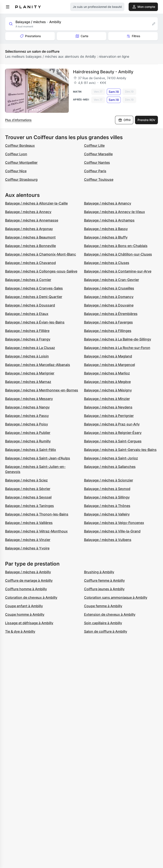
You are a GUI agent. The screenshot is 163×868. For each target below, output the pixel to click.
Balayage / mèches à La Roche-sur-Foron (117, 348)
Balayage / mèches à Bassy (106, 229)
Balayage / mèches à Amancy (108, 203)
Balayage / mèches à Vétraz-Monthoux (36, 531)
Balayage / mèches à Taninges (30, 506)
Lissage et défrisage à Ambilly (29, 623)
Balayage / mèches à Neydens (108, 407)
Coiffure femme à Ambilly (104, 580)
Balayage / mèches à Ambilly (28, 572)
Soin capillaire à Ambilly (103, 623)
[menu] (8, 7)
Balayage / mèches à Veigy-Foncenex (114, 523)
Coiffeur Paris (95, 171)
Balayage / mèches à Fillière (27, 331)
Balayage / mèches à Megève (107, 382)
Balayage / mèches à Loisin (27, 356)
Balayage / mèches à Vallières (29, 523)
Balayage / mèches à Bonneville (30, 246)
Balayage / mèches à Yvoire (27, 548)
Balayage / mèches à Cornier (28, 280)
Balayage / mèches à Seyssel (28, 497)
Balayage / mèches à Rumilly (28, 441)
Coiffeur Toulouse (99, 179)
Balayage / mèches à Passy (27, 416)
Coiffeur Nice (16, 171)
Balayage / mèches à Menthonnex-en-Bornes (42, 390)
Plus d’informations (18, 120)
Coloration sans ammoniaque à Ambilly (116, 597)
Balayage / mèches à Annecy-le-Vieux (115, 212)
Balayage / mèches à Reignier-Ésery (113, 433)
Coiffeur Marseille (98, 154)
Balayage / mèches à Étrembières (111, 314)
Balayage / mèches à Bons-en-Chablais (116, 246)
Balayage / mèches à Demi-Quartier (34, 297)
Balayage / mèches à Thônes (107, 506)
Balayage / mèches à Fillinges (108, 331)
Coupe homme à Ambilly (25, 614)
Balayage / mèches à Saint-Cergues (113, 441)
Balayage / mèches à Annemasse (32, 220)
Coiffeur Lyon (16, 154)
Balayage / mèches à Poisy (27, 424)
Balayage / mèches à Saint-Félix (31, 450)
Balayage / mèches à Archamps (109, 220)
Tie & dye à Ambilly (20, 631)
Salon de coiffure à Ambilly (106, 631)
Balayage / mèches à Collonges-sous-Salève (41, 271)
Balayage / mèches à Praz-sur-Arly (112, 424)
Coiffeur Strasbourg (21, 179)
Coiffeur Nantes (97, 162)
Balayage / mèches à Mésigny (108, 390)
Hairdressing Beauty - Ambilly (103, 72)
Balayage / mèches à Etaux (27, 314)
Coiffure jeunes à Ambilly (104, 589)
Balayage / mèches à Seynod (107, 489)
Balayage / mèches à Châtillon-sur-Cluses (118, 254)
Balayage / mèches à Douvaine (109, 305)
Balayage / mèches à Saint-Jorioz (111, 458)
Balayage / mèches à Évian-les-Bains (35, 322)
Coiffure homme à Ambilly (26, 589)
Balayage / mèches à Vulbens (108, 540)
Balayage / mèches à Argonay (29, 229)
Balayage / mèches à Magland (108, 356)
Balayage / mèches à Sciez (26, 480)
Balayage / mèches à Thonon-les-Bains (37, 514)
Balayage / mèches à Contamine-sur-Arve (118, 271)
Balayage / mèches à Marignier (30, 373)
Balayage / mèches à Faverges (108, 322)
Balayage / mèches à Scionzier (109, 480)
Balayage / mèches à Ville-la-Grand (112, 531)
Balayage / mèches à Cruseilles (109, 288)
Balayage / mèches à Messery (29, 399)
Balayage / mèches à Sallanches (110, 467)
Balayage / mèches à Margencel (110, 365)
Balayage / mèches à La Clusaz (30, 348)
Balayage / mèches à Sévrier (28, 489)
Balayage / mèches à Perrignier (109, 416)
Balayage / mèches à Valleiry (107, 514)
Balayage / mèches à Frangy (28, 339)
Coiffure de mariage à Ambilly (29, 580)
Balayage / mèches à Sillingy (107, 497)
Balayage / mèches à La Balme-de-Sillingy (118, 339)
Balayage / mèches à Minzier (107, 399)
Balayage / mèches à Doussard (30, 305)
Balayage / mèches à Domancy (109, 297)
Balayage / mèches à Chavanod (30, 263)
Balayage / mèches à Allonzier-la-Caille (36, 203)
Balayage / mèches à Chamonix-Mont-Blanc (41, 254)
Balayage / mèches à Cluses (107, 263)
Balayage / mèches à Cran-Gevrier (112, 280)
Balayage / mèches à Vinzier (28, 540)
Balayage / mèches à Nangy (27, 407)
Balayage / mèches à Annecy (28, 212)
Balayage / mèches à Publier (28, 433)
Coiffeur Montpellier (21, 162)
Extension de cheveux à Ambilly (110, 614)
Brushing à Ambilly (99, 572)
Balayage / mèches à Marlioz (107, 373)
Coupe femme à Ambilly (103, 606)
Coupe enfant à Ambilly (24, 606)
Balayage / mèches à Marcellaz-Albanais (38, 365)
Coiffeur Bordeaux (20, 145)
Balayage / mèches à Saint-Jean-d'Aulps (38, 458)
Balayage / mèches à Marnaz (28, 382)
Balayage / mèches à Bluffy (106, 237)
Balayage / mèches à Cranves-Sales (34, 288)
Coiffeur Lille (94, 145)
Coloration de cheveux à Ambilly (31, 597)
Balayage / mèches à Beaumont (30, 237)
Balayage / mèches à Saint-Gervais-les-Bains (120, 450)
